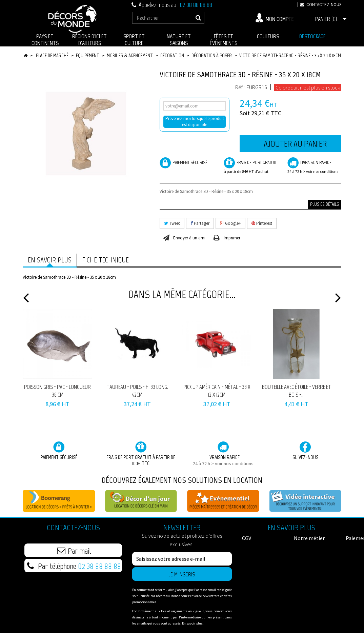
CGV (247, 538)
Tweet (172, 223)
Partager (200, 223)
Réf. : (240, 87)
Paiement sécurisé (184, 163)
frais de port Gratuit (251, 166)
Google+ (230, 223)
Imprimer (232, 238)
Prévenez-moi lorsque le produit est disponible (195, 122)
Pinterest (262, 223)
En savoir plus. (193, 623)
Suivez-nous (305, 451)
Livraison (252, 565)
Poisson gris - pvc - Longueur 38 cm (57, 391)
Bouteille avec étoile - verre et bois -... (297, 391)
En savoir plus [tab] (50, 260)
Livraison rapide (314, 166)
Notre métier (257, 545)
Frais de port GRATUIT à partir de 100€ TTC (141, 454)
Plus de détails (325, 204)
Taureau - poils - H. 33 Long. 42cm (137, 391)
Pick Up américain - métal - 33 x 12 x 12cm (217, 391)
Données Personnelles (309, 562)
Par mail (74, 551)
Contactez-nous (319, 5)
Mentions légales (262, 558)
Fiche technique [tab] (105, 260)
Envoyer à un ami (189, 238)
